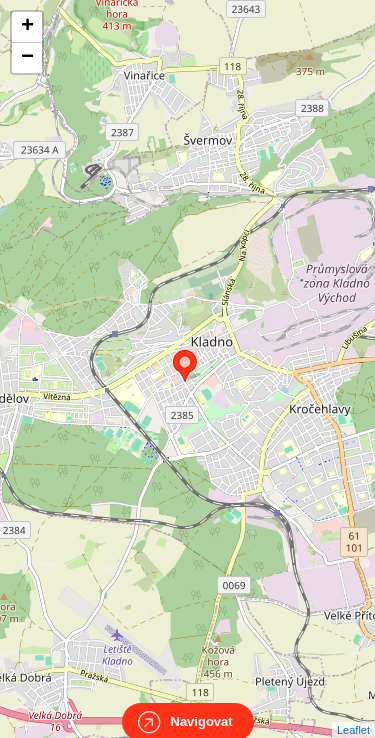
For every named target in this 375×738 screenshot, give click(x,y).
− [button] (27, 58)
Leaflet (353, 712)
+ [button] (27, 27)
